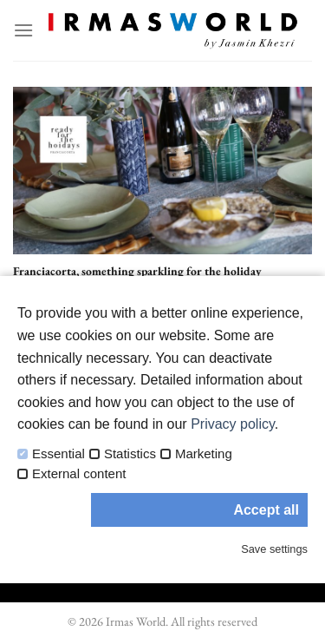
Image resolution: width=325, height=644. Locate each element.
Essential (58, 454)
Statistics (130, 454)
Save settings (274, 549)
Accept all (266, 510)
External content (79, 474)
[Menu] (23, 30)
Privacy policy (233, 424)
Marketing (204, 454)
